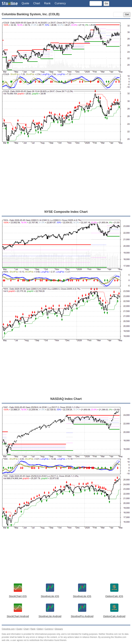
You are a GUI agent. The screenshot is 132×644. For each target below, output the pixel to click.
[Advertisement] (66, 181)
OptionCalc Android (114, 616)
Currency (60, 3)
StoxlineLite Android (50, 616)
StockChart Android (18, 616)
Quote (25, 3)
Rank (47, 3)
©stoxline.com (8, 629)
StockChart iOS (18, 596)
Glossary (59, 629)
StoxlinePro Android (82, 616)
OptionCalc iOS (114, 596)
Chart (37, 3)
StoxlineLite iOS (50, 596)
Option (40, 629)
